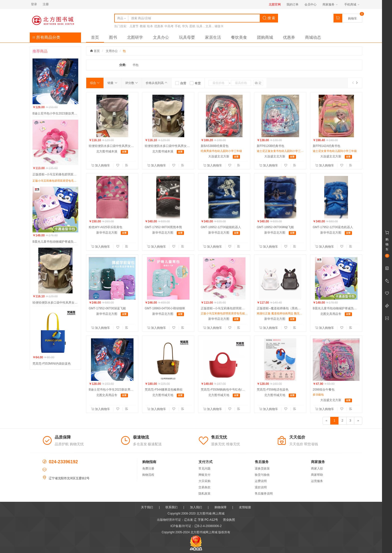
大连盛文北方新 (219, 156)
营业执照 (229, 520)
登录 (34, 4)
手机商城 (352, 4)
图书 (113, 37)
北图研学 (135, 37)
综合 (95, 83)
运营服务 (317, 481)
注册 (46, 4)
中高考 (169, 26)
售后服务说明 (264, 494)
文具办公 (161, 37)
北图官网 (275, 4)
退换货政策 (262, 469)
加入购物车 (101, 165)
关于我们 (147, 507)
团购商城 (265, 37)
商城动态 (313, 37)
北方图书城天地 (163, 395)
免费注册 (148, 469)
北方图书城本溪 (107, 151)
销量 (112, 83)
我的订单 (292, 4)
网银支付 (204, 475)
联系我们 (171, 507)
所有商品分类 (46, 37)
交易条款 (204, 487)
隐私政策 (204, 494)
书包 (135, 65)
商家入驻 (317, 469)
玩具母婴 (187, 37)
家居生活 (213, 37)
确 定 (258, 83)
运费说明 (261, 481)
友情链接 (245, 507)
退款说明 (261, 487)
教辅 (143, 26)
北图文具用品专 (331, 314)
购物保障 (220, 507)
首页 (95, 37)
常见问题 (204, 469)
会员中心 (310, 4)
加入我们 (196, 507)
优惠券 (159, 26)
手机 (178, 26)
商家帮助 (317, 475)
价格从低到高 (157, 83)
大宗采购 (204, 481)
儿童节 (134, 26)
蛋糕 (192, 26)
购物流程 (148, 475)
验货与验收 (262, 475)
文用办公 (112, 51)
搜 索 (269, 18)
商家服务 (330, 4)
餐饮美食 (239, 37)
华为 (185, 26)
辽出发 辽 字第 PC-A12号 (201, 520)
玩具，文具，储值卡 (210, 26)
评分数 (132, 83)
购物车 (352, 18)
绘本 (150, 26)
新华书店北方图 (107, 233)
